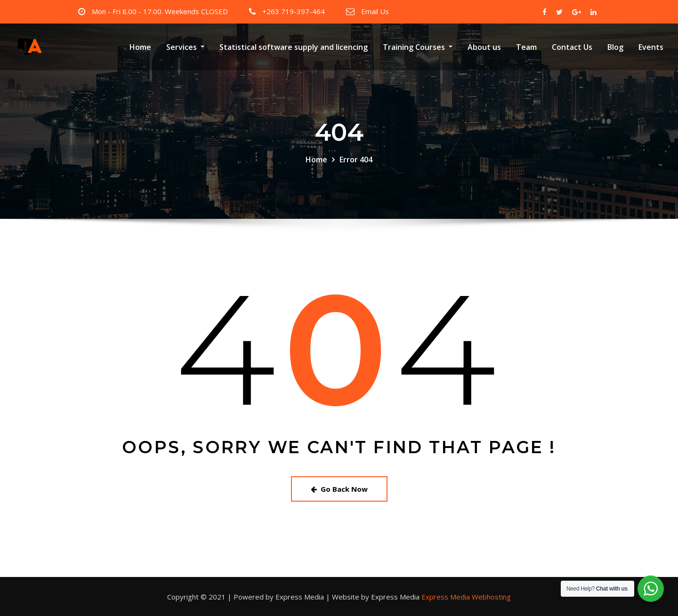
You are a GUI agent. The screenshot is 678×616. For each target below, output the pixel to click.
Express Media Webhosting (466, 597)
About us (484, 47)
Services (185, 47)
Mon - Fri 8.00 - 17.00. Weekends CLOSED (160, 11)
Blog (615, 47)
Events (651, 47)
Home (140, 47)
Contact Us (572, 47)
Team (526, 47)
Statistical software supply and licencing (294, 47)
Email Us (375, 11)
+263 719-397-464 (294, 11)
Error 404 (356, 160)
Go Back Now (339, 489)
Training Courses (418, 47)
